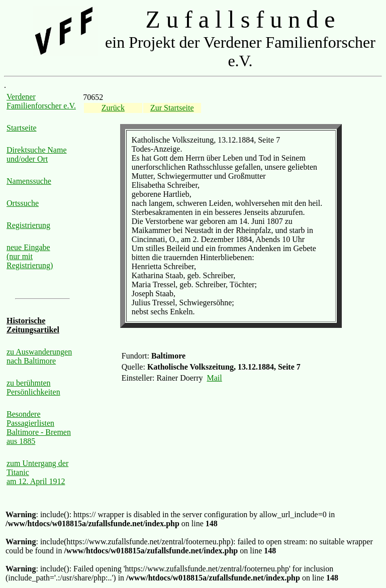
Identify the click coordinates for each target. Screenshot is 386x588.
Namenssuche (29, 181)
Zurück (113, 108)
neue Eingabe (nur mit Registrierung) (30, 256)
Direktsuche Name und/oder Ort (37, 154)
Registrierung (28, 225)
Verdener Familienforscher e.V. (41, 101)
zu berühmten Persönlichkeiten (33, 387)
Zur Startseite (172, 108)
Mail (215, 378)
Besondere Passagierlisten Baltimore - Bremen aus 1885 (39, 428)
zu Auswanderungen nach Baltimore (39, 356)
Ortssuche (23, 203)
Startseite (22, 128)
